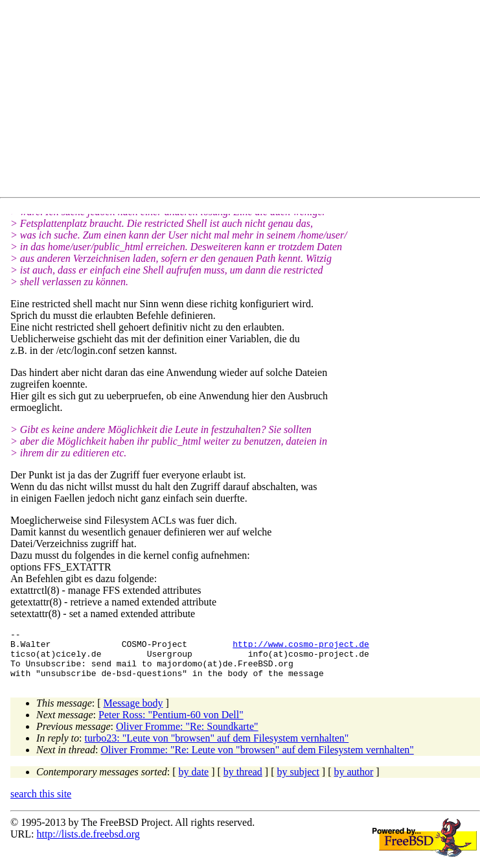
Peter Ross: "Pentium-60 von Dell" (171, 724)
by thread (243, 781)
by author (353, 781)
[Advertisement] (245, 101)
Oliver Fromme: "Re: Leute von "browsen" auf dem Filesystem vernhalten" (257, 759)
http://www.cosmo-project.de (301, 648)
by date (194, 781)
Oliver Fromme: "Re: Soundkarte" (187, 736)
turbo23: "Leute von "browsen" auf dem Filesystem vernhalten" (217, 748)
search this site (41, 803)
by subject (298, 781)
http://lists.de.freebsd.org (88, 844)
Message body (133, 713)
